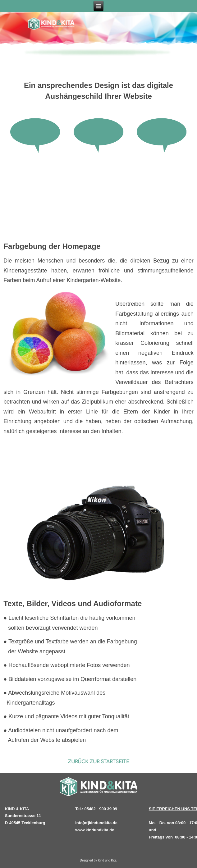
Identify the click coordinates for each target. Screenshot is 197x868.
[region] (98, 53)
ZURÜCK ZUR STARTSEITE (98, 762)
